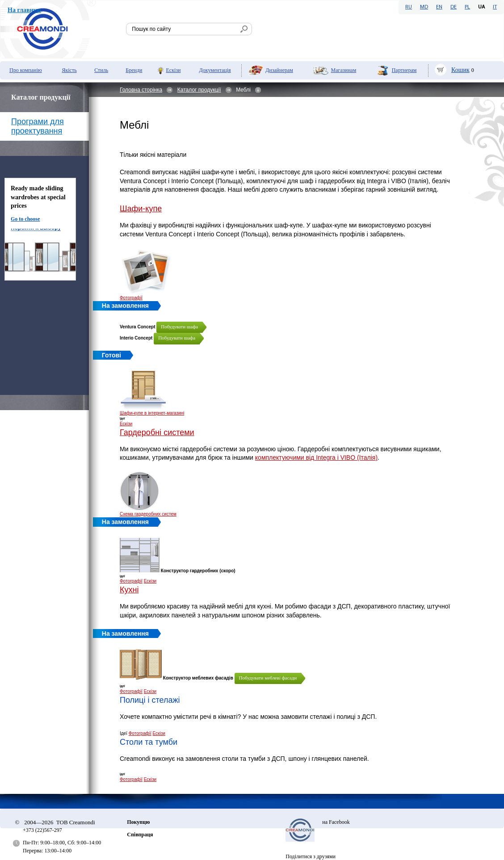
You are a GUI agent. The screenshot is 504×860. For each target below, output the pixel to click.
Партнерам (404, 70)
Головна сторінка (141, 90)
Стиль (101, 70)
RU (409, 7)
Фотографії (131, 298)
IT (495, 7)
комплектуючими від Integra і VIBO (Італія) (316, 457)
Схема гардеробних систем (148, 514)
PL (467, 7)
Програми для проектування (38, 126)
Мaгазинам (343, 70)
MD (424, 7)
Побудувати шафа (179, 327)
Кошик (460, 70)
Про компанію (26, 70)
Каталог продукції (199, 90)
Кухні (129, 590)
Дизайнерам (279, 70)
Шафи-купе (141, 209)
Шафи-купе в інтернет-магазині (152, 413)
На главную (24, 10)
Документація (215, 70)
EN (439, 7)
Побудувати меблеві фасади (268, 678)
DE (454, 7)
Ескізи (173, 70)
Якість (69, 70)
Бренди (134, 70)
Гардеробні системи (157, 432)
